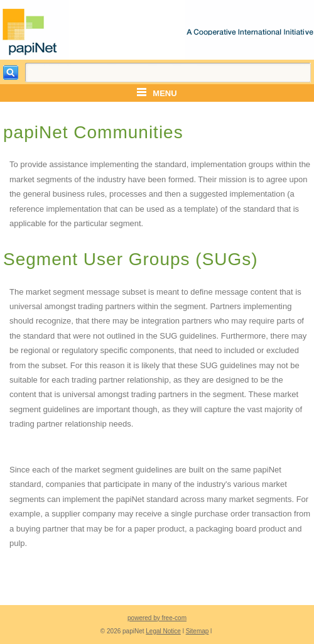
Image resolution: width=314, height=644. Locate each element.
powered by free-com (157, 618)
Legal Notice (163, 631)
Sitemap (198, 631)
